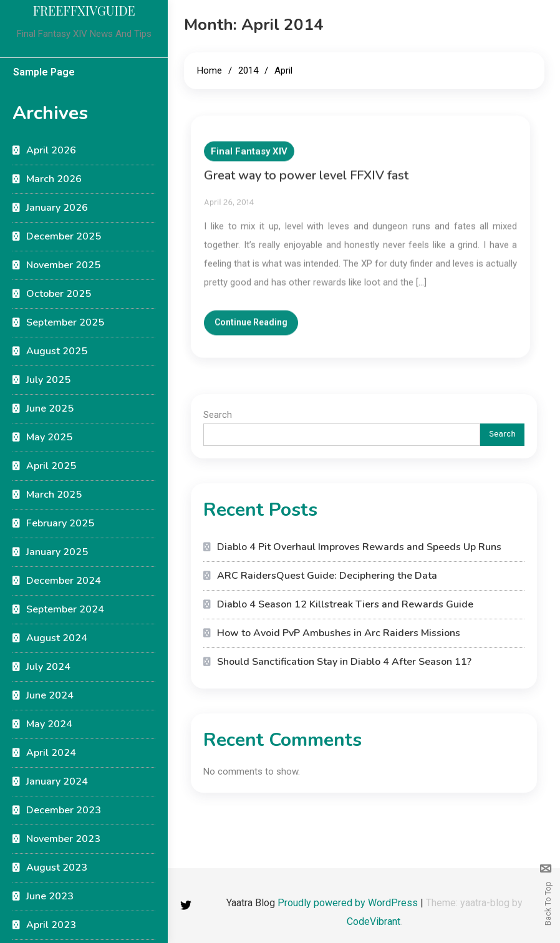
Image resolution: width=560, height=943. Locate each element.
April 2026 (51, 150)
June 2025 (50, 409)
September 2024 (65, 609)
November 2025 (63, 265)
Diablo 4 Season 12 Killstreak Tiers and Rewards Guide (345, 604)
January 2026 (57, 208)
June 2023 (50, 896)
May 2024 (49, 724)
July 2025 (48, 380)
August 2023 (57, 868)
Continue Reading (251, 330)
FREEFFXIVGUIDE (84, 10)
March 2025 (54, 495)
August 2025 (57, 351)
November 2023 (63, 839)
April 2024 (51, 753)
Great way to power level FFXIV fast (306, 183)
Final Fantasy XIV (249, 159)
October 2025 (59, 294)
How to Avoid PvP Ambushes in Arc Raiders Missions (339, 633)
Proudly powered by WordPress (349, 903)
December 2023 (64, 810)
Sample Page (44, 72)
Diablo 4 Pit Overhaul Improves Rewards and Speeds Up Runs (359, 547)
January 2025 (57, 552)
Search (218, 415)
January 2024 (57, 781)
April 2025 (51, 466)
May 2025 (49, 437)
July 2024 (48, 667)
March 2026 (54, 179)
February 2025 (60, 523)
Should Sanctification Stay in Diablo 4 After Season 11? (344, 662)
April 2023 (51, 925)
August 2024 (57, 638)
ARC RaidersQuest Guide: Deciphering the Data (327, 576)
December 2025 (64, 236)
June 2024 (50, 695)
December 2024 (64, 581)
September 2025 (65, 322)
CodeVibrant (374, 921)
